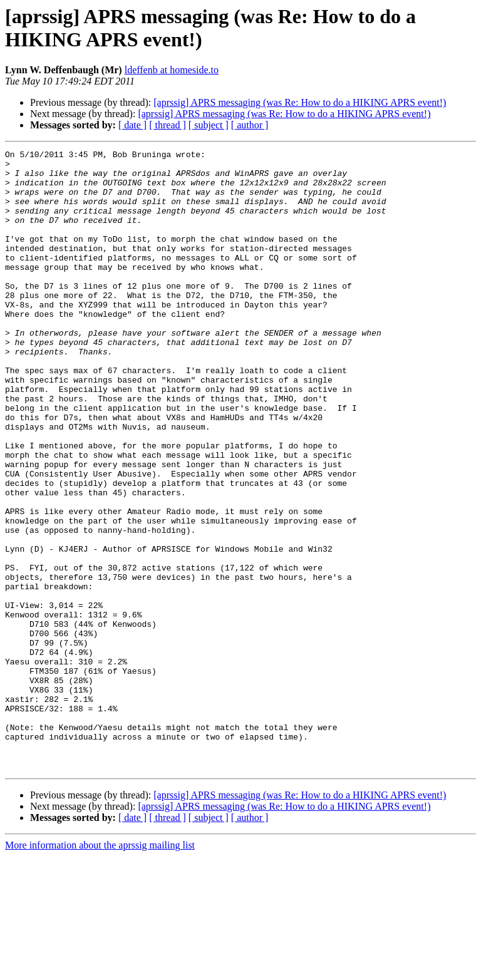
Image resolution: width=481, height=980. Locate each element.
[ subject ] (209, 125)
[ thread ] (168, 125)
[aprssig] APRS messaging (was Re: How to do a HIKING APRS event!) (300, 102)
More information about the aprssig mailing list (100, 969)
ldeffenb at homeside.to (172, 70)
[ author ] (250, 125)
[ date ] (132, 125)
